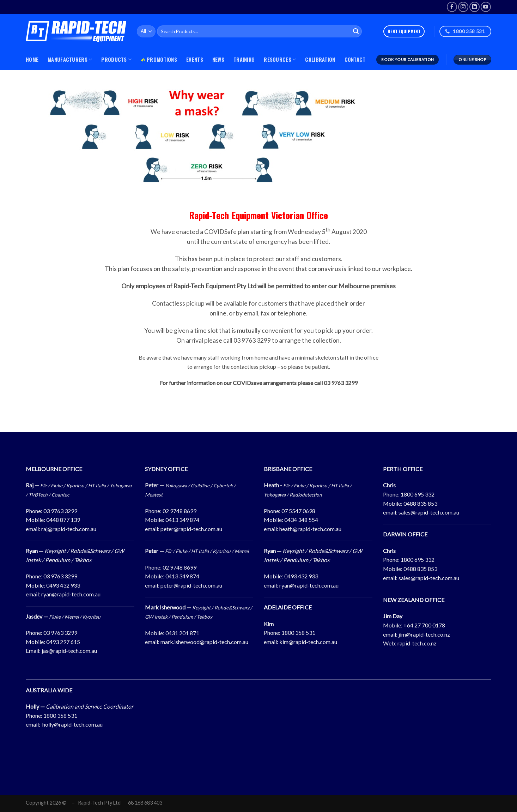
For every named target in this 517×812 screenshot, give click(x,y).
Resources (280, 59)
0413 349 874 (182, 520)
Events (195, 59)
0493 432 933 (63, 585)
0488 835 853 (420, 503)
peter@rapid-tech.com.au (191, 529)
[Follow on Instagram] (463, 7)
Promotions (159, 59)
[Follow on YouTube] (486, 7)
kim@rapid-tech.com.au (308, 642)
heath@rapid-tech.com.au (310, 529)
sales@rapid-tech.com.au (429, 512)
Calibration (320, 59)
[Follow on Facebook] (452, 7)
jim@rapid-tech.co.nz (424, 634)
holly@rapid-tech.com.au (72, 724)
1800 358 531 (298, 633)
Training (244, 59)
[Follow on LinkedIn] (475, 7)
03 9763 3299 (60, 511)
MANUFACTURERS (70, 59)
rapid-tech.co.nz (417, 643)
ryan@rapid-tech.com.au (71, 594)
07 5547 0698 (298, 511)
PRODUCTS (116, 59)
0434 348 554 (301, 520)
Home (32, 59)
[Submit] (356, 31)
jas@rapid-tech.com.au (69, 651)
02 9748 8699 (180, 511)
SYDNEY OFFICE (166, 469)
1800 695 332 (418, 494)
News (218, 59)
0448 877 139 (63, 520)
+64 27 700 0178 (424, 625)
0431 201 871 (182, 633)
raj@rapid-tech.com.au (69, 529)
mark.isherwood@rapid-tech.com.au (204, 642)
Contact (355, 59)
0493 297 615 (63, 642)
